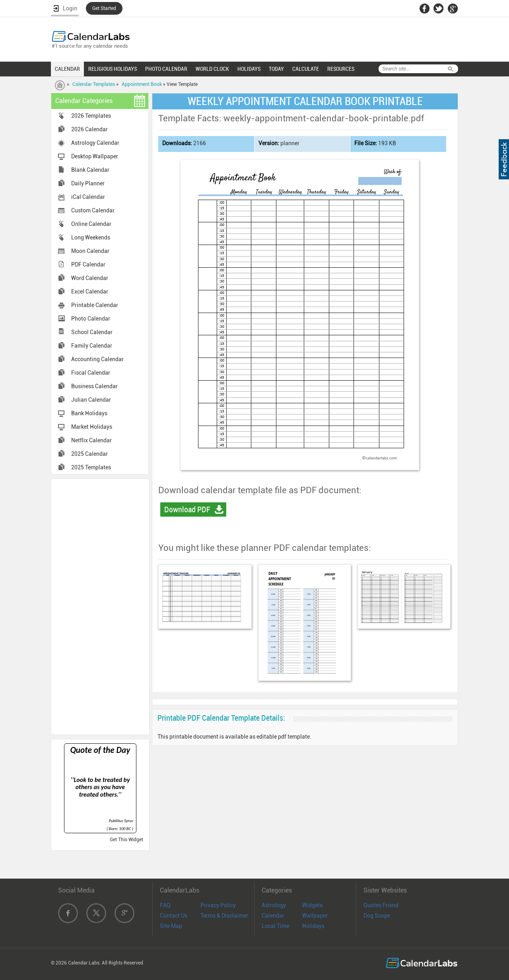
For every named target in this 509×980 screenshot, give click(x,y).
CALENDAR (67, 69)
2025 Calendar (89, 454)
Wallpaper (315, 916)
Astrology (274, 905)
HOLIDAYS (249, 69)
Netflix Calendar (91, 440)
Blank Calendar (90, 170)
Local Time (275, 926)
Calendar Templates (94, 84)
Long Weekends (91, 237)
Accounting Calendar (97, 359)
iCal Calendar (88, 197)
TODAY (276, 69)
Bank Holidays (89, 413)
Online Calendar (91, 224)
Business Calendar (94, 386)
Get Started (104, 8)
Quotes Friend (381, 905)
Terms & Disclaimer (224, 916)
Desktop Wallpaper (95, 156)
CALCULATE (306, 69)
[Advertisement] (100, 606)
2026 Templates (91, 116)
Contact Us (174, 916)
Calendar (273, 916)
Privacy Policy (218, 905)
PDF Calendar (88, 264)
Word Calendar (90, 278)
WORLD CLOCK (212, 69)
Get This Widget (126, 840)
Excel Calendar (90, 292)
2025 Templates (91, 467)
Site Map (171, 926)
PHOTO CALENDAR (166, 69)
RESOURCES (341, 69)
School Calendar (92, 332)
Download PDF (187, 509)
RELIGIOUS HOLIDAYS (113, 69)
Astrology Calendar (95, 143)
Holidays (313, 926)
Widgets (312, 905)
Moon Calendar (90, 251)
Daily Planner (88, 183)
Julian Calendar (91, 400)
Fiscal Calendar (91, 373)
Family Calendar (92, 346)
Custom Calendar (93, 210)
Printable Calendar (95, 305)
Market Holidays (92, 427)
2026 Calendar (89, 129)
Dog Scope (377, 916)
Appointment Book (142, 84)
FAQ (165, 905)
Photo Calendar (91, 319)
